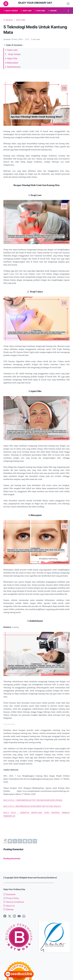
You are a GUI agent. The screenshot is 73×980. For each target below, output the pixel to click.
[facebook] (10, 841)
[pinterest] (30, 841)
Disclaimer (10, 894)
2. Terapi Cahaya (13, 54)
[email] (35, 841)
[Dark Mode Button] (68, 4)
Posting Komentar (12, 859)
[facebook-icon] (5, 916)
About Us (9, 906)
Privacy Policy (11, 898)
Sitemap (8, 909)
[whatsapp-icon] (24, 916)
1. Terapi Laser (11, 50)
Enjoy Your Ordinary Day (35, 3)
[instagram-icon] (14, 916)
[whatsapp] (20, 841)
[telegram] (25, 841)
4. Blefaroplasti (12, 63)
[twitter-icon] (10, 916)
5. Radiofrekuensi (13, 67)
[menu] (6, 4)
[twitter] (15, 841)
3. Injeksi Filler (11, 59)
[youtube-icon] (19, 916)
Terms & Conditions (14, 902)
